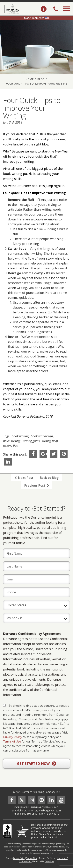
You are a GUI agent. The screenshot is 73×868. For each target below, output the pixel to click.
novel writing (12, 441)
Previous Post (37, 485)
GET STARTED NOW (36, 764)
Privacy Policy (13, 737)
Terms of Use (12, 742)
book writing (20, 436)
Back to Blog (49, 478)
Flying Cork (49, 861)
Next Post (24, 478)
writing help (50, 441)
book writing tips (42, 436)
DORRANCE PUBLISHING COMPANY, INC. (36, 807)
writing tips (11, 445)
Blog (41, 79)
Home (30, 79)
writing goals (31, 441)
